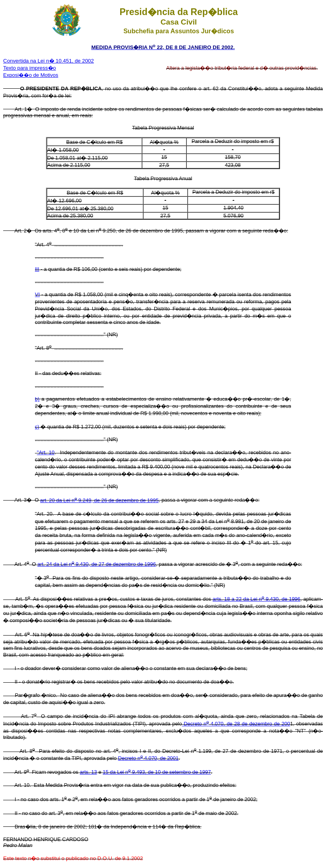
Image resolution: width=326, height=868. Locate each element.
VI (37, 294)
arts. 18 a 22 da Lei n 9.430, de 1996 (256, 599)
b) (37, 399)
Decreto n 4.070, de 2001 (149, 758)
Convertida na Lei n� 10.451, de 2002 (49, 61)
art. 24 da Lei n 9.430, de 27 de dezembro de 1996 (97, 564)
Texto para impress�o (30, 68)
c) (37, 427)
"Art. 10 (46, 452)
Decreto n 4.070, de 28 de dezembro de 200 (236, 724)
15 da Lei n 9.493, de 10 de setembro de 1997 (157, 772)
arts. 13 (88, 772)
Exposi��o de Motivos (31, 75)
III (37, 269)
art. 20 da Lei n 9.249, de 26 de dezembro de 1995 (99, 500)
